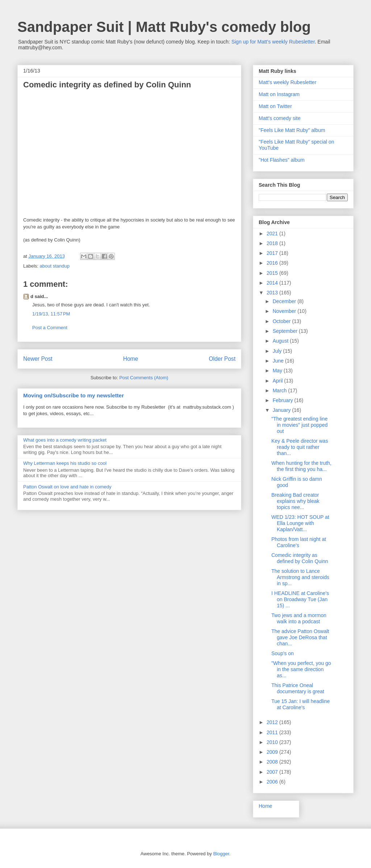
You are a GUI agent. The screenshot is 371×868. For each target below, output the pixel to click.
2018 (273, 243)
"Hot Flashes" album (282, 160)
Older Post (222, 359)
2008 (273, 762)
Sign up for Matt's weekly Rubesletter (273, 42)
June (279, 361)
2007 (273, 772)
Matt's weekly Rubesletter (287, 82)
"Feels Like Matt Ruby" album (292, 130)
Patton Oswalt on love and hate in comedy (67, 487)
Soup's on (283, 653)
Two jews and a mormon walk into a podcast (299, 618)
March (280, 390)
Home (131, 359)
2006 (273, 782)
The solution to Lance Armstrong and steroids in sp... (300, 577)
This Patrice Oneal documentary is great (298, 688)
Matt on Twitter (275, 106)
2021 (273, 233)
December (285, 301)
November (285, 311)
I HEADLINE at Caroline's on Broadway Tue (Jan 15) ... (300, 599)
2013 (273, 293)
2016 (273, 263)
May (278, 371)
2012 (273, 722)
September (285, 331)
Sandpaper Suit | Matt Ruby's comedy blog (164, 27)
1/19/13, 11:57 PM (51, 314)
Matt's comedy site (280, 118)
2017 (273, 253)
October (282, 321)
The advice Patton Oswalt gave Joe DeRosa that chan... (300, 637)
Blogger (221, 854)
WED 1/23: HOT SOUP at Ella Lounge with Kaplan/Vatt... (300, 523)
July (278, 351)
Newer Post (38, 359)
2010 (273, 742)
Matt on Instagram (279, 94)
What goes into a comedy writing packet (65, 440)
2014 (273, 283)
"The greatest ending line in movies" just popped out (299, 425)
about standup (55, 266)
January (282, 410)
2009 (273, 752)
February (283, 400)
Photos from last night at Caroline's (299, 542)
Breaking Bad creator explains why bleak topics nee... (295, 501)
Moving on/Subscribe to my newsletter (74, 395)
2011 (273, 732)
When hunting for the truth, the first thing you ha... (301, 466)
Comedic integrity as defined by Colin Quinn (300, 558)
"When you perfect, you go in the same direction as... (301, 669)
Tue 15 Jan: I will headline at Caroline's (301, 704)
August (281, 341)
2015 (273, 273)
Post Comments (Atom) (144, 378)
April (278, 381)
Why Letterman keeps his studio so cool (65, 463)
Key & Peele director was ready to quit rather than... (300, 447)
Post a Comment (50, 328)
